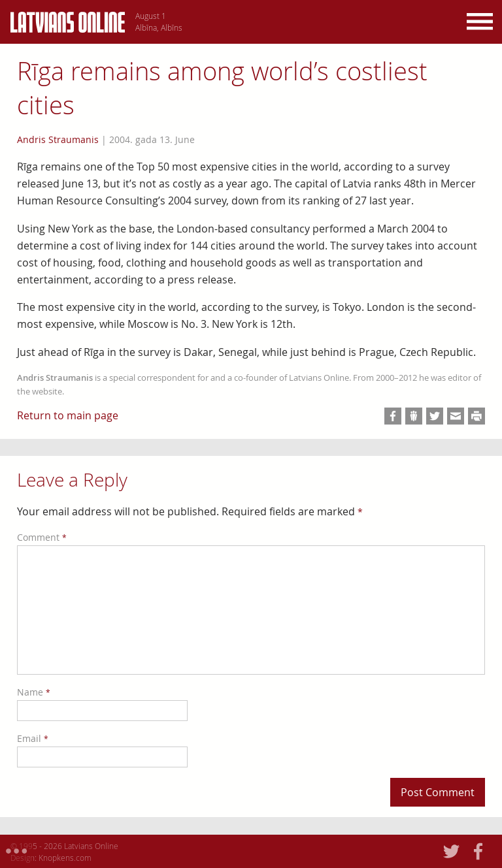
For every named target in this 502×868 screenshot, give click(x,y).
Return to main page (68, 415)
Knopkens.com (65, 858)
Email (33, 738)
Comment (42, 537)
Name (34, 692)
